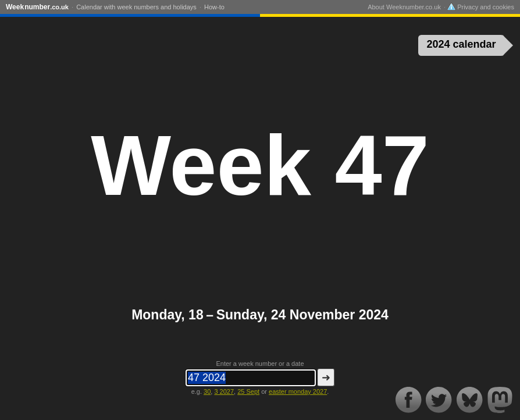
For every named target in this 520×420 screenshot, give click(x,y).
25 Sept (248, 391)
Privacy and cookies (481, 7)
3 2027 (224, 391)
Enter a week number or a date (260, 364)
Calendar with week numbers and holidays (136, 7)
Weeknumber (37, 7)
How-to (214, 7)
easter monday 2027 (298, 391)
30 (207, 391)
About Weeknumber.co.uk (404, 7)
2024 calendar (462, 44)
